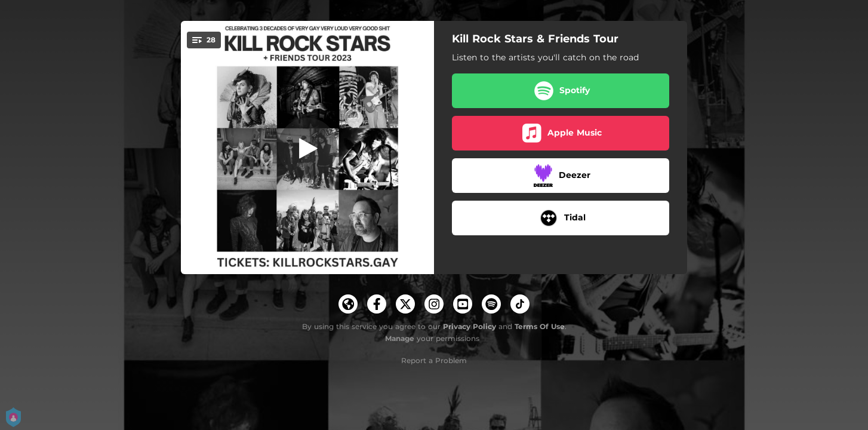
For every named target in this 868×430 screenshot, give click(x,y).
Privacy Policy (470, 326)
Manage (400, 338)
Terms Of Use (540, 326)
